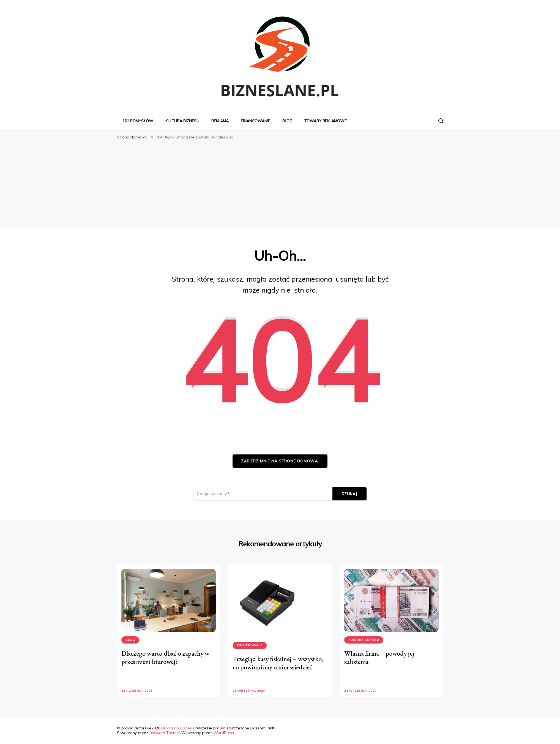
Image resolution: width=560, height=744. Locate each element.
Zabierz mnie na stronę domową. (280, 461)
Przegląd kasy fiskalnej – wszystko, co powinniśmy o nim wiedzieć (278, 663)
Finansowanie (256, 121)
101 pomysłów (138, 121)
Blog (287, 121)
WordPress (224, 733)
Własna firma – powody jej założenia (379, 657)
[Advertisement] (280, 184)
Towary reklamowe (326, 121)
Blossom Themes (165, 733)
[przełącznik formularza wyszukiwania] (441, 121)
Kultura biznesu (182, 121)
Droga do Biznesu (178, 728)
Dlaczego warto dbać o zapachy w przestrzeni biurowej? (165, 657)
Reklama (220, 121)
